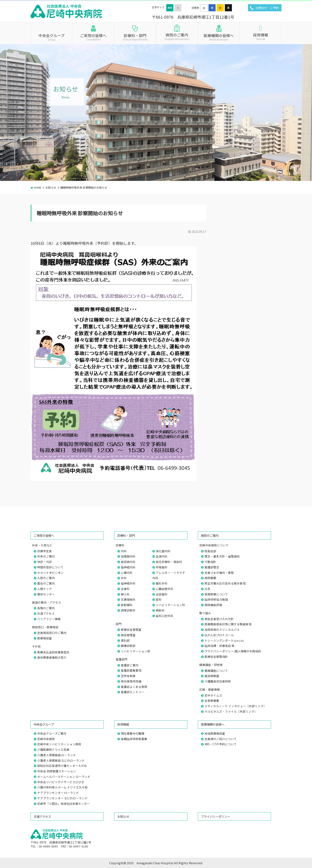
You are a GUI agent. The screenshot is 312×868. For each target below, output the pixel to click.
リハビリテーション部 (136, 651)
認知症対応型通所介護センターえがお (62, 766)
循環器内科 (128, 556)
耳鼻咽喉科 (128, 599)
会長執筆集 (212, 701)
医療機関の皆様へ (219, 37)
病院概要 (210, 578)
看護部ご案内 (130, 665)
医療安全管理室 (131, 630)
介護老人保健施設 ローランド (57, 755)
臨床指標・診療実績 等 (219, 646)
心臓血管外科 (165, 589)
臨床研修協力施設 (216, 599)
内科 (124, 551)
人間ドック (45, 589)
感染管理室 (128, 635)
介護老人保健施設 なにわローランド (61, 760)
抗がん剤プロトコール (219, 635)
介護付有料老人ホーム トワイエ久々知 (62, 787)
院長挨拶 (210, 551)
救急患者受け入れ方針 (219, 619)
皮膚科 (125, 589)
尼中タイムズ (213, 695)
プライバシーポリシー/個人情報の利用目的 (233, 651)
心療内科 (127, 573)
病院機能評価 (213, 605)
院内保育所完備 (131, 681)
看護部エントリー (133, 692)
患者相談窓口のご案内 (52, 633)
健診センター (46, 594)
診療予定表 (45, 551)
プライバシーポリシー (216, 816)
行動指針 (210, 562)
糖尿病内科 (128, 562)
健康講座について (216, 671)
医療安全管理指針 (216, 657)
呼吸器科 (162, 567)
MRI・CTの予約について (221, 744)
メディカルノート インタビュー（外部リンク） (235, 706)
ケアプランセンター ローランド (58, 793)
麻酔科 (160, 610)
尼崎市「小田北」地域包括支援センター (64, 804)
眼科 (159, 599)
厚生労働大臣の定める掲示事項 (225, 583)
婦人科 (125, 594)
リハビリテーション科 (170, 605)
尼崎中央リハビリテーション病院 (59, 744)
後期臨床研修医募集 (134, 739)
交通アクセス (46, 613)
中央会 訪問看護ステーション (57, 771)
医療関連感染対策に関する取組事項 (228, 624)
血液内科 (162, 556)
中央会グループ (52, 37)
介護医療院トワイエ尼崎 (53, 750)
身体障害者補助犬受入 (52, 657)
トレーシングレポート (224, 640)
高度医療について (216, 594)
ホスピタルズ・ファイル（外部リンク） (231, 711)
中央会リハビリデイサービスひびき (61, 782)
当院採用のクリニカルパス (222, 630)
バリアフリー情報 (49, 619)
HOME (38, 187)
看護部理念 (212, 567)
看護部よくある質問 (134, 687)
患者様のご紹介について (221, 739)
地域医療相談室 (215, 733)
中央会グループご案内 (52, 733)
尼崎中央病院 (46, 739)
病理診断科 (128, 610)
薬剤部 (125, 640)
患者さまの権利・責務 (219, 573)
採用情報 (261, 36)
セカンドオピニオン (50, 573)
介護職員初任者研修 (218, 681)
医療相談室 (45, 638)
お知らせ (51, 187)
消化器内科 (163, 551)
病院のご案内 (177, 36)
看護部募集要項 (131, 670)
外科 (124, 578)
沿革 (207, 589)
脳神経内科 (128, 567)
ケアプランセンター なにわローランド (62, 798)
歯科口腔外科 (165, 616)
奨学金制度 (128, 676)
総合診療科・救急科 (169, 562)
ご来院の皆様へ (93, 37)
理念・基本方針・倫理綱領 (222, 556)
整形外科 (162, 583)
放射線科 (127, 605)
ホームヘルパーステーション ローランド (64, 777)
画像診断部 (128, 646)
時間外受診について (50, 567)
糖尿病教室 (212, 676)
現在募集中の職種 (133, 733)
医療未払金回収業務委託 (53, 652)
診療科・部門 (135, 37)
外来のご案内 (46, 556)
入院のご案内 (46, 578)
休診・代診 (45, 562)
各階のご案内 (46, 608)
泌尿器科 (162, 594)
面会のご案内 (46, 583)
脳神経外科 (128, 583)
